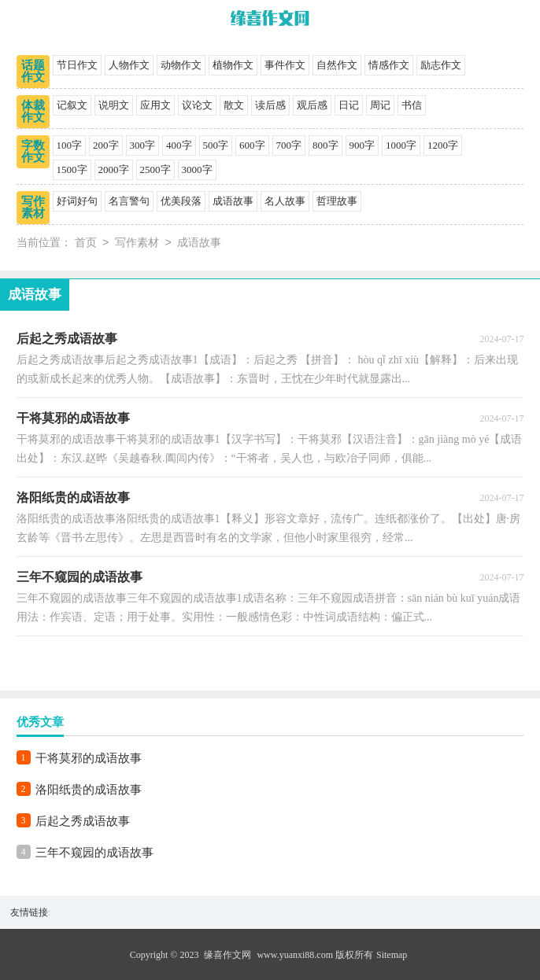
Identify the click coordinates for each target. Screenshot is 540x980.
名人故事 (285, 201)
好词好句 (77, 201)
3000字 (197, 169)
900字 (362, 145)
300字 (143, 145)
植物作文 (233, 65)
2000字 (114, 169)
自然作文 (337, 65)
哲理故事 (337, 201)
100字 (70, 145)
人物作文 (129, 65)
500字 (216, 145)
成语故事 (233, 201)
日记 (349, 105)
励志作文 (441, 65)
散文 (234, 105)
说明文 (114, 105)
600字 (252, 145)
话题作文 (33, 71)
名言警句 (129, 201)
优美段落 (181, 201)
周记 (380, 105)
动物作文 (181, 65)
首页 (86, 243)
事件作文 (285, 65)
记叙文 (72, 105)
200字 (106, 145)
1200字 (443, 145)
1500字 (72, 169)
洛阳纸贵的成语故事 (89, 790)
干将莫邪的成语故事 (89, 758)
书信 (412, 105)
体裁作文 (33, 111)
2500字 (155, 169)
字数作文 (33, 151)
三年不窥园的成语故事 (94, 853)
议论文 (197, 105)
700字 (289, 145)
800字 (325, 145)
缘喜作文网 (227, 955)
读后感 (270, 105)
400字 (179, 145)
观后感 (312, 105)
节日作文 (77, 65)
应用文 (155, 105)
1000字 (401, 145)
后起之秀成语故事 (83, 821)
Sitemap (392, 955)
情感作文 (389, 65)
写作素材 (33, 207)
